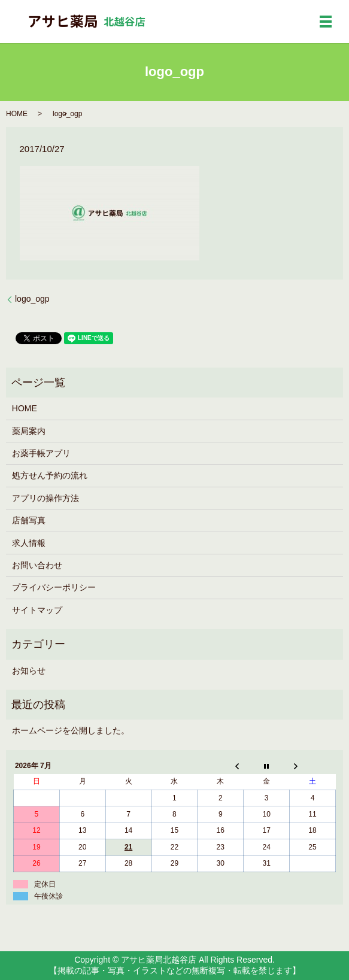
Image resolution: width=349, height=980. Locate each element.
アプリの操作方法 (45, 498)
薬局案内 (29, 431)
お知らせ (29, 670)
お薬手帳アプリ (41, 453)
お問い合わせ (37, 565)
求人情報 (29, 543)
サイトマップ (37, 610)
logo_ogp (32, 299)
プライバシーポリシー (54, 587)
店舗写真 (29, 520)
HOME (17, 114)
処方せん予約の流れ (50, 475)
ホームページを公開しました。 (71, 730)
